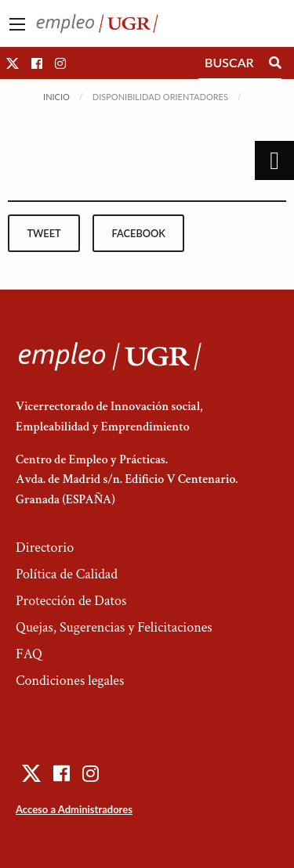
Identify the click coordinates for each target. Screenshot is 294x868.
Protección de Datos (71, 601)
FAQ (29, 654)
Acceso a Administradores (74, 809)
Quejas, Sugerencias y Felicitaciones (114, 627)
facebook (139, 233)
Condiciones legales (70, 681)
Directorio (45, 547)
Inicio (56, 97)
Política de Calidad (67, 574)
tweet (44, 233)
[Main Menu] (17, 24)
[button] (13, 63)
